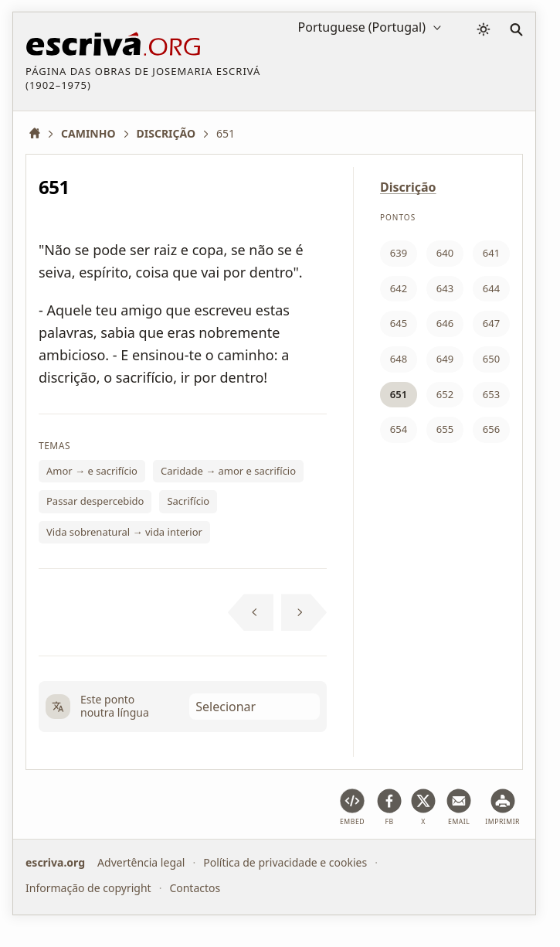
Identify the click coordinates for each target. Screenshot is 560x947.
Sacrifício (188, 501)
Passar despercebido (95, 501)
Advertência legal (141, 862)
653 (491, 394)
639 (399, 253)
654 (399, 429)
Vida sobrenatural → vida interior (124, 532)
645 (399, 323)
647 (491, 323)
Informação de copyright (88, 888)
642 (399, 288)
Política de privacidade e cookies (285, 862)
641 (491, 253)
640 (445, 253)
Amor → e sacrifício (92, 471)
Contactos (195, 888)
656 (491, 429)
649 (445, 359)
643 (445, 288)
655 (445, 429)
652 (445, 394)
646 (445, 323)
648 (399, 359)
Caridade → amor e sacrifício (228, 471)
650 (491, 359)
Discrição (408, 187)
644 (491, 288)
